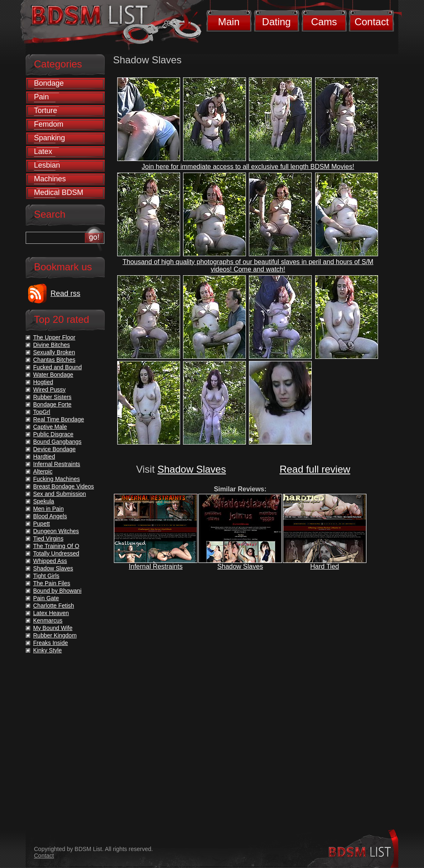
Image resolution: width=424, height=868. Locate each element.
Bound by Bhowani (57, 591)
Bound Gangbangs (57, 442)
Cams (324, 22)
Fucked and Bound (58, 367)
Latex (43, 151)
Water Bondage (53, 375)
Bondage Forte (52, 404)
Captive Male (50, 427)
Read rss (65, 293)
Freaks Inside (51, 643)
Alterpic (43, 471)
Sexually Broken (54, 352)
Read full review (315, 469)
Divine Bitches (52, 345)
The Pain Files (52, 583)
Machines (50, 179)
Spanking (49, 138)
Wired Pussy (49, 390)
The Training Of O (56, 546)
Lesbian (47, 165)
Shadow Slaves (192, 469)
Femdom (49, 124)
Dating (276, 22)
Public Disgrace (53, 434)
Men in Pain (48, 509)
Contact (372, 22)
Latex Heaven (51, 613)
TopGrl (42, 412)
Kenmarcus (48, 620)
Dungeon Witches (56, 531)
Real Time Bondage (59, 419)
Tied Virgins (48, 539)
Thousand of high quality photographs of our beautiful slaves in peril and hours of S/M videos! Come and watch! (248, 266)
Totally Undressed (56, 553)
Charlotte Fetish (54, 606)
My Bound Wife (53, 628)
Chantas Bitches (54, 360)
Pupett (41, 524)
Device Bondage (54, 449)
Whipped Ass (50, 561)
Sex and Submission (60, 494)
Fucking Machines (57, 479)
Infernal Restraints (156, 566)
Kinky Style (47, 650)
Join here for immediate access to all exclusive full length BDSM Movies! (248, 167)
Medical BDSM (59, 192)
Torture (46, 111)
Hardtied (44, 457)
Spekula (44, 501)
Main (229, 22)
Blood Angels (50, 516)
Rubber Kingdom (55, 635)
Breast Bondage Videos (64, 486)
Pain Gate (46, 598)
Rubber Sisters (52, 397)
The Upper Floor (54, 337)
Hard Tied (324, 566)
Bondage (49, 83)
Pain (41, 97)
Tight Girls (46, 576)
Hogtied (43, 382)
